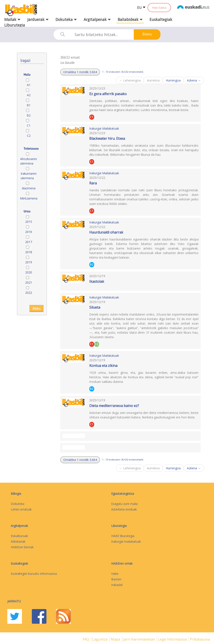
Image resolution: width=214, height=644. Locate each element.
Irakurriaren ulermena (29, 176)
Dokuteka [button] (66, 19)
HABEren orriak (122, 563)
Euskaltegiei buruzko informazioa (34, 574)
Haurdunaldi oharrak (106, 232)
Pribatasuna (200, 639)
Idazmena (29, 188)
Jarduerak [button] (38, 19)
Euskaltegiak (161, 19)
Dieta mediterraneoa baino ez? (114, 406)
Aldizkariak (18, 541)
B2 (29, 115)
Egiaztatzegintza (123, 494)
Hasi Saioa (159, 8)
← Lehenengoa (130, 80)
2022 (29, 293)
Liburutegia (15, 25)
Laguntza (100, 639)
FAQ (86, 639)
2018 (29, 252)
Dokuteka (18, 504)
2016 (29, 232)
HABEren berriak (22, 547)
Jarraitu (14, 601)
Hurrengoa (173, 80)
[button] (80, 72)
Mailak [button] (12, 19)
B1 (29, 105)
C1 (29, 125)
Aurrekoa (153, 80)
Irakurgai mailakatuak (126, 541)
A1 (29, 85)
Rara (93, 183)
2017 (29, 242)
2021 (29, 282)
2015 (29, 222)
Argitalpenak (19, 526)
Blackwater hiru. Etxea (107, 138)
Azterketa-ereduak (124, 509)
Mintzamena (29, 198)
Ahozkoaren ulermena (29, 161)
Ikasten (116, 579)
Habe (115, 574)
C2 (29, 136)
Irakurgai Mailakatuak (104, 128)
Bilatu (147, 34)
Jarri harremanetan (139, 639)
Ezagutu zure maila (124, 504)
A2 (29, 95)
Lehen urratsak (21, 509)
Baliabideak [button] (130, 19)
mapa (116, 639)
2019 (29, 262)
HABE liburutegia (123, 536)
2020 (29, 272)
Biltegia (16, 494)
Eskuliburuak (19, 536)
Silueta (95, 307)
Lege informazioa (173, 639)
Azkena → (194, 80)
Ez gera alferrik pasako (108, 94)
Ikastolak (97, 281)
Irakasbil (117, 585)
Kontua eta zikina (103, 366)
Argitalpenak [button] (97, 19)
